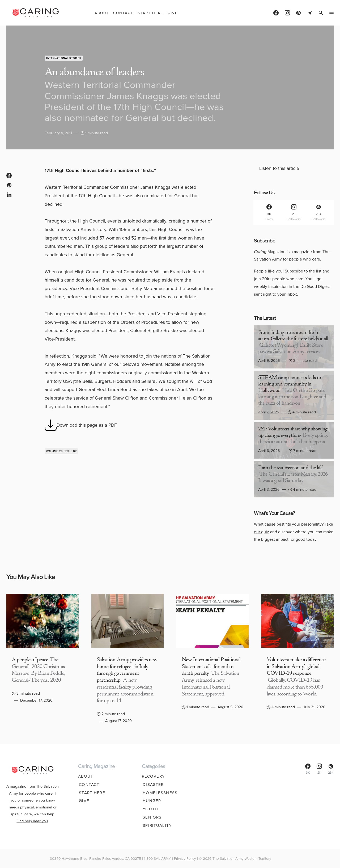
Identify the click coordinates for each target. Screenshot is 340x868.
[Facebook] (276, 13)
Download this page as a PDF (81, 425)
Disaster (152, 785)
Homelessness (159, 793)
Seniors (151, 817)
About (86, 776)
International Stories (64, 58)
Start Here (91, 793)
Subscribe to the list (303, 271)
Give (83, 801)
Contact (88, 785)
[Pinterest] (298, 13)
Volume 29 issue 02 (61, 451)
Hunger (151, 801)
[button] (310, 13)
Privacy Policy (185, 858)
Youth (150, 809)
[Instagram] (287, 13)
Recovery (153, 776)
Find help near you (32, 818)
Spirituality (156, 825)
